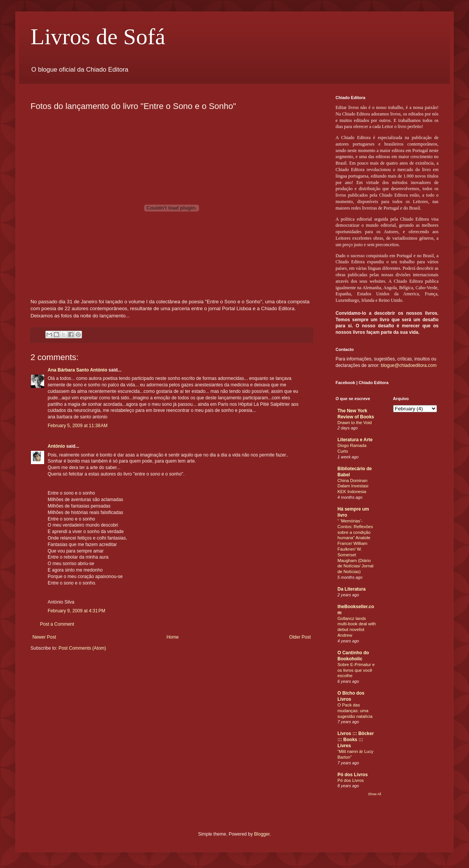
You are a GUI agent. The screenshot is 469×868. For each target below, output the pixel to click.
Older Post (300, 637)
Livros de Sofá (98, 37)
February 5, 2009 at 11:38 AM (78, 426)
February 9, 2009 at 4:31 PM (76, 611)
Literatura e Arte (355, 440)
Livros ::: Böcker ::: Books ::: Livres (356, 740)
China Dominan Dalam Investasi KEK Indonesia (353, 486)
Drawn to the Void (355, 423)
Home (173, 637)
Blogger (262, 834)
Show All (375, 794)
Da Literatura (352, 589)
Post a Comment (57, 624)
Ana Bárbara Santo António (77, 370)
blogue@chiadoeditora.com (409, 365)
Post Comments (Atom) (82, 648)
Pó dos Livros (353, 775)
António (56, 446)
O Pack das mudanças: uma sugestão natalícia (355, 711)
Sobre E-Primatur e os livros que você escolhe (356, 670)
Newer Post (44, 637)
